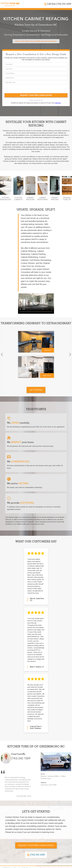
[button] (2, 354)
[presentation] (19, 89)
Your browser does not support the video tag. (36, 304)
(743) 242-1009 (21, 758)
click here (58, 103)
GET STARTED (36, 390)
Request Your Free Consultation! (36, 845)
